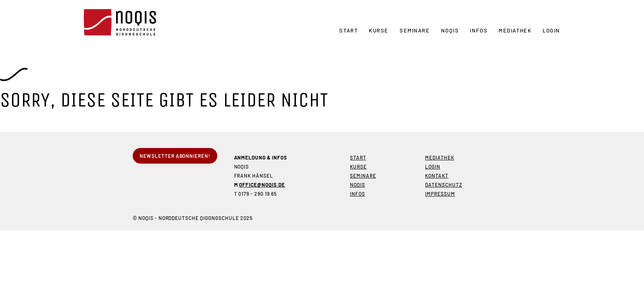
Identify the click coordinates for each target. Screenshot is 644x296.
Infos (479, 30)
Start (348, 30)
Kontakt (437, 176)
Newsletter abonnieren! (175, 156)
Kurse (379, 30)
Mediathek (515, 30)
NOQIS (450, 30)
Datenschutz (444, 185)
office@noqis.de (262, 185)
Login (551, 30)
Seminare (415, 30)
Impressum (440, 194)
